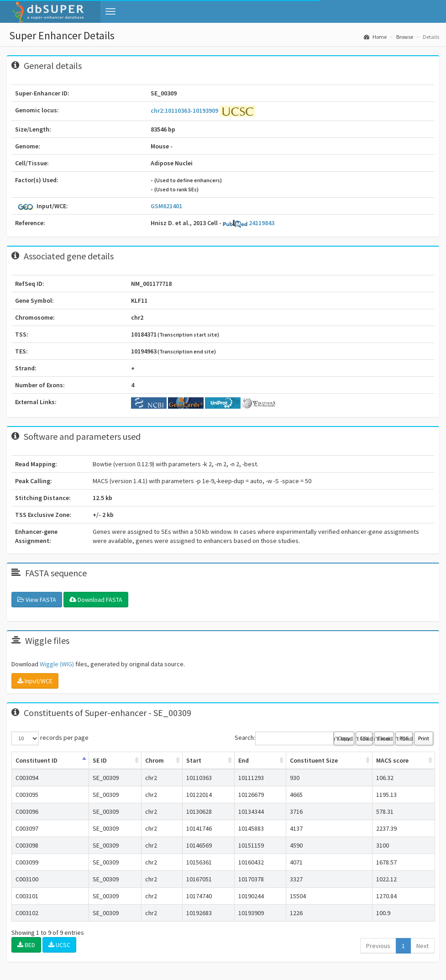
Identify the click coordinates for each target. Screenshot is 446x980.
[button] (110, 11)
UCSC (59, 945)
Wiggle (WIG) (57, 664)
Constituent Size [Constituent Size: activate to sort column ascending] (314, 760)
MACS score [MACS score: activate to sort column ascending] (392, 760)
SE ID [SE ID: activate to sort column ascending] (100, 760)
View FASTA (37, 600)
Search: (284, 738)
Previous (378, 946)
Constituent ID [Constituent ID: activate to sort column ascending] (37, 760)
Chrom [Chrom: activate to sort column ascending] (155, 760)
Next (422, 946)
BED (26, 945)
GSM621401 (166, 206)
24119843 (249, 223)
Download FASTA (96, 600)
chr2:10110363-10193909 (185, 111)
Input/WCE (35, 681)
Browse (405, 37)
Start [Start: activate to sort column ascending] (194, 760)
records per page (50, 738)
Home (375, 37)
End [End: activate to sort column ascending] (244, 760)
